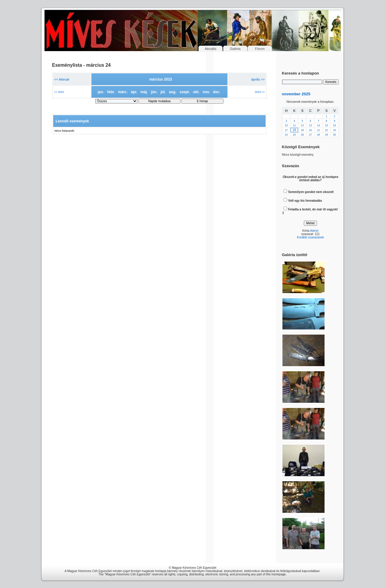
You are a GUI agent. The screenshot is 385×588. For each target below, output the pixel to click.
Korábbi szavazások (310, 237)
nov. (206, 92)
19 (302, 130)
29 (326, 135)
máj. (144, 92)
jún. (154, 92)
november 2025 (296, 94)
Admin (314, 231)
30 (334, 135)
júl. (163, 92)
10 (286, 125)
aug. (173, 92)
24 (286, 135)
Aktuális (211, 49)
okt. (196, 92)
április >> (258, 79)
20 (310, 130)
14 (319, 125)
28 (319, 135)
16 (334, 125)
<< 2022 (59, 92)
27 (310, 135)
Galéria (235, 49)
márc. (123, 92)
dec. (217, 92)
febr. (111, 92)
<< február (62, 79)
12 (302, 125)
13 (310, 125)
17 (286, 130)
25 (294, 135)
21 (319, 130)
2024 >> (260, 92)
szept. (185, 92)
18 (294, 130)
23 (334, 130)
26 (302, 135)
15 (326, 125)
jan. (101, 92)
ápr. (134, 92)
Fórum (260, 49)
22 (326, 130)
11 (294, 125)
